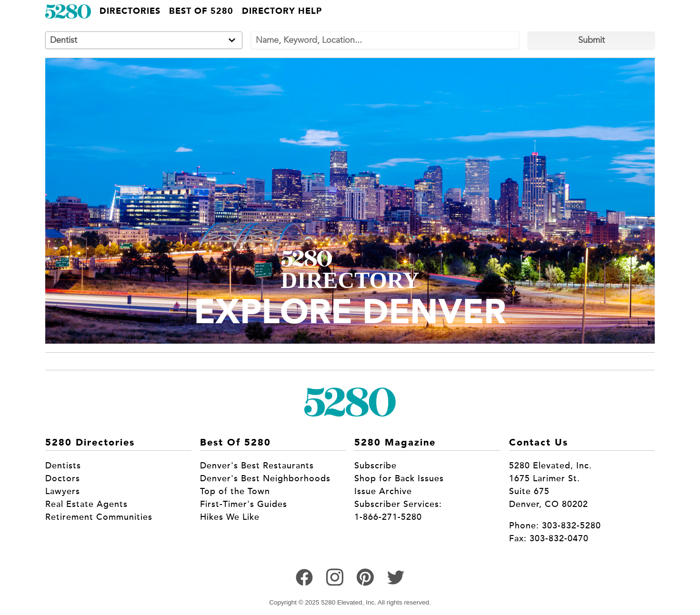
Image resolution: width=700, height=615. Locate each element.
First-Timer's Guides (244, 504)
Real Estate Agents (86, 504)
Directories (130, 11)
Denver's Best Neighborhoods (265, 478)
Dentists (63, 466)
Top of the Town (235, 491)
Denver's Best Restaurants (257, 466)
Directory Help (282, 11)
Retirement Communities (99, 517)
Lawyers (63, 491)
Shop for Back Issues (399, 478)
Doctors (63, 478)
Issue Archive (383, 491)
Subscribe (375, 466)
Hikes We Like (230, 517)
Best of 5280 (201, 11)
